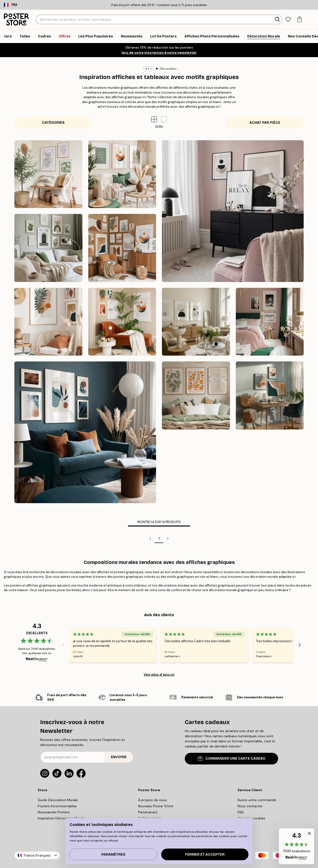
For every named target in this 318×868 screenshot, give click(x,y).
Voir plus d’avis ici (159, 675)
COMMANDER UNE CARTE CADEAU (231, 758)
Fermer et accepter (205, 855)
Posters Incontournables (57, 806)
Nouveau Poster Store (156, 806)
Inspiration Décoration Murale (61, 818)
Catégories (53, 123)
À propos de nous (152, 800)
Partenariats (148, 812)
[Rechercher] (278, 19)
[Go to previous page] (150, 539)
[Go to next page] (168, 539)
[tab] (288, 20)
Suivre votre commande (257, 800)
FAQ (241, 812)
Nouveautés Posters (54, 812)
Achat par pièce (265, 123)
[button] (164, 119)
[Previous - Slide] (63, 645)
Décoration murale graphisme (194, 69)
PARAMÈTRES (113, 855)
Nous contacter (250, 806)
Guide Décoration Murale (58, 800)
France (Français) (37, 855)
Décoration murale (151, 69)
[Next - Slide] (300, 645)
